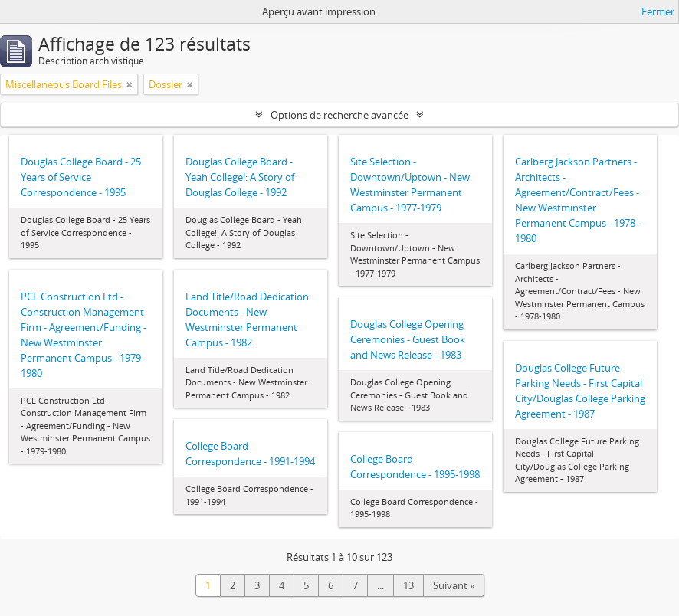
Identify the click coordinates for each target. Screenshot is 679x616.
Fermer (658, 11)
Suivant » (454, 585)
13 (408, 585)
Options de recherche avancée (339, 115)
